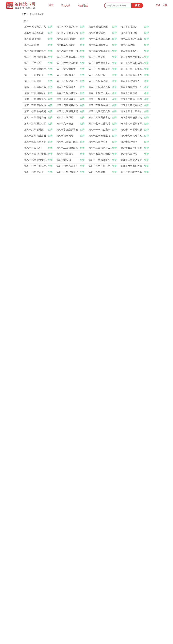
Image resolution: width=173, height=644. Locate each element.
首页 (51, 5)
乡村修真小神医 (36, 14)
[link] (24, 14)
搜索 (137, 5)
